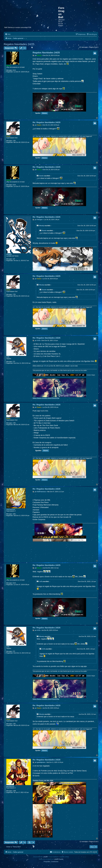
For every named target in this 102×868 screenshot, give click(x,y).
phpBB (45, 857)
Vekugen (9, 254)
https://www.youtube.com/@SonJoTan (46, 398)
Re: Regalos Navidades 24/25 (47, 122)
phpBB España (59, 859)
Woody (8, 66)
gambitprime (10, 786)
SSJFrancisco (11, 509)
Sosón (8, 136)
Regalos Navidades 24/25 (19, 44)
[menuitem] (8, 34)
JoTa (8, 357)
